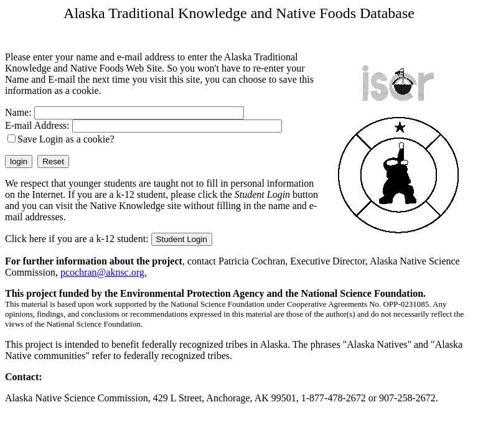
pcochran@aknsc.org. (104, 272)
